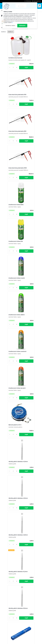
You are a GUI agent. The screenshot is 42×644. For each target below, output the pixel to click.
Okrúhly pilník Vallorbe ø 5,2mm (10, 325)
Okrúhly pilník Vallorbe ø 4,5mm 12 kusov (30, 363)
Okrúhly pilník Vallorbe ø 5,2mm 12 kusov (30, 401)
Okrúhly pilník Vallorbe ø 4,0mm (30, 249)
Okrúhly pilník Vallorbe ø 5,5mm (30, 325)
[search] (39, 6)
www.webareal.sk (27, 642)
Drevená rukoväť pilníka (30, 438)
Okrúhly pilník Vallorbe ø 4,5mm (10, 287)
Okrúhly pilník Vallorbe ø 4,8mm (30, 287)
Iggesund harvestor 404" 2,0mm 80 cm (11, 589)
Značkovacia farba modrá (11, 174)
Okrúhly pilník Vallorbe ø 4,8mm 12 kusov (10, 401)
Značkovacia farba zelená (31, 174)
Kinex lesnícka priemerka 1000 (30, 98)
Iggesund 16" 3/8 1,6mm (30, 515)
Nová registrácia (37, 1)
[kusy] (6, 70)
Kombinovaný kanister (10, 58)
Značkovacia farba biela (10, 137)
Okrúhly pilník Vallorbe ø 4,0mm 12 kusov (10, 363)
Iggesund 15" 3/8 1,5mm (10, 552)
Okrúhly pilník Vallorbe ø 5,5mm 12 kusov (10, 439)
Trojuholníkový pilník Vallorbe (9, 477)
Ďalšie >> (24, 609)
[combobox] (11, 32)
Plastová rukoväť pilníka (30, 477)
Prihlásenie (28, 1)
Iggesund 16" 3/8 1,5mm (30, 552)
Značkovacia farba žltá (30, 137)
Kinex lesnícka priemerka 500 (30, 59)
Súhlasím (22, 26)
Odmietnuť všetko (10, 26)
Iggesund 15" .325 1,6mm (10, 515)
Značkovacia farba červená (29, 211)
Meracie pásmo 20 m (9, 249)
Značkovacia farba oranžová (9, 211)
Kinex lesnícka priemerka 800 (10, 98)
